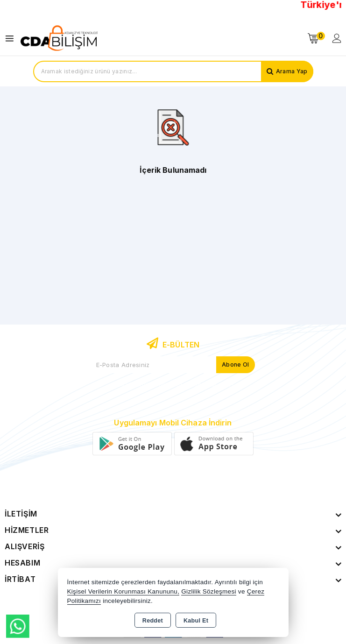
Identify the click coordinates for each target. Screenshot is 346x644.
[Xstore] (59, 38)
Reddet (153, 621)
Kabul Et (196, 621)
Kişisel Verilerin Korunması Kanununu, (124, 591)
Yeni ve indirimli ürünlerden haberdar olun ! (173, 385)
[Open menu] (12, 39)
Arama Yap (292, 71)
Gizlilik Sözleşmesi (208, 591)
